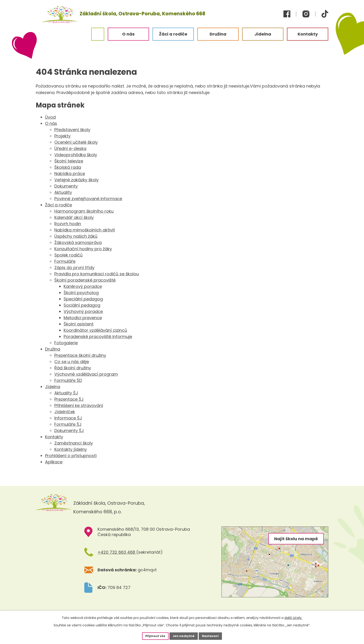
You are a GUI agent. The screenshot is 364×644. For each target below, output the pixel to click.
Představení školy (72, 130)
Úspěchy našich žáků (76, 236)
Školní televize (69, 161)
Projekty (62, 136)
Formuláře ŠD (68, 380)
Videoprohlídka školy (76, 155)
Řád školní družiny (73, 368)
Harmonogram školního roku (84, 211)
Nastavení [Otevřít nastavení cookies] (214, 635)
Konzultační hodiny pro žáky (83, 249)
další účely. (293, 617)
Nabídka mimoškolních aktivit (85, 230)
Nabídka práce (70, 174)
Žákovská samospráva (78, 242)
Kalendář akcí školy (74, 217)
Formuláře (65, 261)
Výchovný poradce (83, 311)
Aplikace (54, 462)
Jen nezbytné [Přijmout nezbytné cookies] (184, 635)
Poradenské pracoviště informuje (98, 337)
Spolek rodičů (68, 255)
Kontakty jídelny (71, 449)
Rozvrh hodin (68, 224)
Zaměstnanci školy (74, 443)
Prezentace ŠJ (69, 399)
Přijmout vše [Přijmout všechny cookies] (152, 635)
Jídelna (53, 387)
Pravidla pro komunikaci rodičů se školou (97, 274)
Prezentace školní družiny (80, 355)
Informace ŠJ (68, 418)
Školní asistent (79, 324)
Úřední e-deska (70, 148)
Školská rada (68, 167)
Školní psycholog (81, 293)
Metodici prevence (83, 318)
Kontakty (54, 437)
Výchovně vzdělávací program (86, 374)
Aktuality (63, 192)
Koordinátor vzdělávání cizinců (95, 330)
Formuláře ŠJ (68, 424)
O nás (51, 123)
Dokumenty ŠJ (69, 431)
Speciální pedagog (83, 299)
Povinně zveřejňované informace (88, 199)
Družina (53, 349)
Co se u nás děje (72, 362)
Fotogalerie (66, 343)
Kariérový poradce (83, 286)
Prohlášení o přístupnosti (71, 456)
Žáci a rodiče (58, 205)
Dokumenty (66, 186)
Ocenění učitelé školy (76, 142)
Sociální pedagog (82, 305)
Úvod (50, 117)
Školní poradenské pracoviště (85, 280)
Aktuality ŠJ (66, 393)
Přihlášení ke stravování (79, 405)
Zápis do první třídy (74, 268)
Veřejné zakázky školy (76, 180)
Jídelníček (65, 412)
